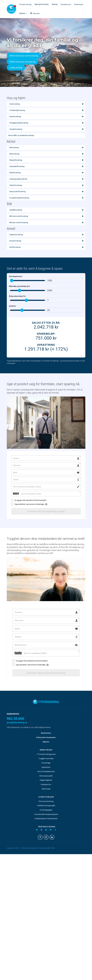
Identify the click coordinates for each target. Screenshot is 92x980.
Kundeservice (66, 4)
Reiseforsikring (15, 241)
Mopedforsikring (16, 160)
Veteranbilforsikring (17, 166)
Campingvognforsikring (18, 179)
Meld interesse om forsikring (24, 56)
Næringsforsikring (42, 4)
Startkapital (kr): (16, 276)
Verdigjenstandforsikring (19, 123)
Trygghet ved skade (46, 802)
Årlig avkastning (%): (17, 296)
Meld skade (79, 4)
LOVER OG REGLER (46, 840)
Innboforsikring (15, 117)
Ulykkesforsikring (16, 235)
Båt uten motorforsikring (19, 223)
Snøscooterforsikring (17, 192)
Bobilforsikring (15, 173)
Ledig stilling (16, 67)
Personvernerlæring (46, 845)
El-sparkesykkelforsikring (19, 198)
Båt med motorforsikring (19, 216)
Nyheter (22, 13)
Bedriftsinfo (46, 777)
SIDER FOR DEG (46, 793)
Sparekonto (46, 811)
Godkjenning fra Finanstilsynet (46, 862)
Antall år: (13, 306)
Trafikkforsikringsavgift (46, 849)
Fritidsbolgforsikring (17, 110)
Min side (35, 13)
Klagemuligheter (46, 824)
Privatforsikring (25, 4)
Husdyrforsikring (16, 129)
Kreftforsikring (15, 247)
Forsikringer (46, 806)
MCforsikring (14, 154)
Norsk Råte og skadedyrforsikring (21, 135)
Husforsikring (15, 104)
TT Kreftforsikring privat (46, 798)
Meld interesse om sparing (22, 62)
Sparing (55, 4)
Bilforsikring (14, 148)
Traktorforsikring (16, 185)
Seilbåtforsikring (16, 210)
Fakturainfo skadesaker (46, 781)
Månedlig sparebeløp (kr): (20, 286)
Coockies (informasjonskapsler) (46, 858)
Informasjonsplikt (46, 819)
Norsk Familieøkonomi (46, 815)
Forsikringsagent (46, 853)
